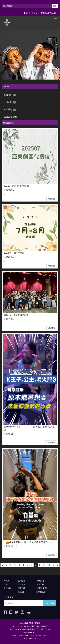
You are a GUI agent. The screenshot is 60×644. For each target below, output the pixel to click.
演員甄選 (21, 581)
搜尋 (55, 6)
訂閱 (47, 603)
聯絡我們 (40, 581)
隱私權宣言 (41, 592)
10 (49, 565)
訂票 (5, 584)
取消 (53, 603)
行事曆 (27, 13)
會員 (34, 13)
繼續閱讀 (51, 199)
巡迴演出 (8, 95)
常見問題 (40, 584)
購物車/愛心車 (48, 13)
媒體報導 (8, 117)
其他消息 (8, 109)
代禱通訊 (8, 102)
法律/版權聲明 (42, 588)
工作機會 (21, 584)
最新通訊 (21, 592)
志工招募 (21, 588)
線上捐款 (7, 588)
